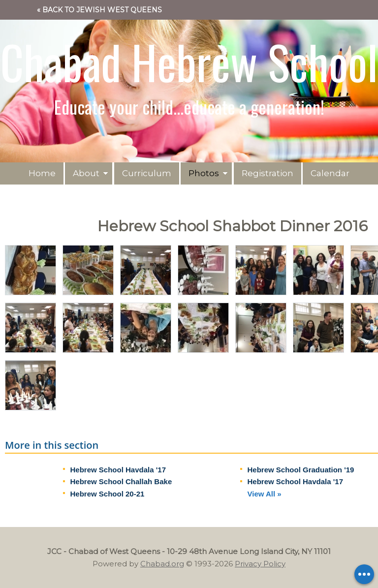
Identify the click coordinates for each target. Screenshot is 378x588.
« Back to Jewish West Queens (99, 10)
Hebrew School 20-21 (108, 494)
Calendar (330, 173)
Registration (268, 173)
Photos (204, 173)
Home (42, 173)
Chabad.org (162, 564)
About (86, 173)
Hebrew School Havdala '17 (118, 470)
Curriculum (147, 173)
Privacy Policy (260, 564)
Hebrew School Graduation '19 (301, 470)
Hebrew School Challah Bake (121, 481)
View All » (265, 494)
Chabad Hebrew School (189, 62)
